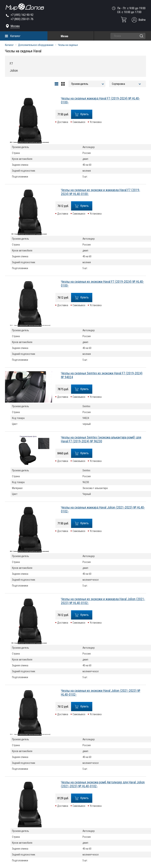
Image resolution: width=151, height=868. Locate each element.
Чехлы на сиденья (68, 45)
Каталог (15, 36)
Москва (15, 26)
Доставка (63, 122)
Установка (96, 122)
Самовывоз (79, 122)
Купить (82, 114)
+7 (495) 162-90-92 (22, 15)
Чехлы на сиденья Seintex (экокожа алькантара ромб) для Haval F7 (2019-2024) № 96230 (101, 439)
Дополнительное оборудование (36, 45)
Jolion (14, 71)
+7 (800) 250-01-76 (22, 19)
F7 (11, 64)
